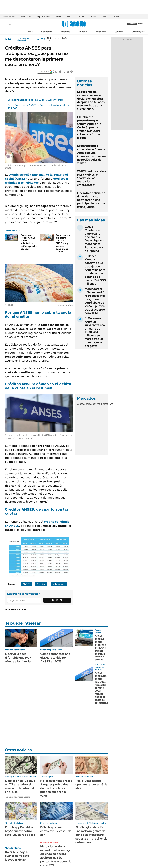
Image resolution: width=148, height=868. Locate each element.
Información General (24, 39)
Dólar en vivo (26, 17)
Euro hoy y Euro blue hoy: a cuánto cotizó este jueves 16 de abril (20, 831)
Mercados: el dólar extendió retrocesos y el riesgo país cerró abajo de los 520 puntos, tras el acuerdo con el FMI (95, 301)
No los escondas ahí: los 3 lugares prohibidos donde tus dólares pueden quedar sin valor (56, 788)
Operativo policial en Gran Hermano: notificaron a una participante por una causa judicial (91, 200)
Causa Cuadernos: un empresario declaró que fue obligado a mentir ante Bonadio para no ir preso (94, 239)
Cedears (109, 404)
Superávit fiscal (44, 17)
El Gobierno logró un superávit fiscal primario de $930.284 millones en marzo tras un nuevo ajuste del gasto (95, 332)
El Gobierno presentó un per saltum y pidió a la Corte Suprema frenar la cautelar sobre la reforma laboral (89, 127)
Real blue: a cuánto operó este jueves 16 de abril (91, 784)
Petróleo (118, 17)
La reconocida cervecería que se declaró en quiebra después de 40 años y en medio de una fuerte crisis (91, 100)
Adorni (59, 17)
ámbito (9, 39)
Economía (47, 32)
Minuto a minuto (50, 842)
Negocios (101, 32)
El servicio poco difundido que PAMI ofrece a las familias (19, 658)
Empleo (93, 17)
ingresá (141, 24)
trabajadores (59, 584)
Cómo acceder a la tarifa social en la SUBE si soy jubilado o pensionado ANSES (64, 243)
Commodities (99, 404)
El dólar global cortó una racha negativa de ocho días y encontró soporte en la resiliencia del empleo (91, 835)
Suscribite (57, 600)
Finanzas (65, 32)
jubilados (32, 183)
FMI (69, 17)
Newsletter (141, 31)
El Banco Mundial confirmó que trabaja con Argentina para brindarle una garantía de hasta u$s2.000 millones (95, 270)
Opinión (119, 32)
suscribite (132, 24)
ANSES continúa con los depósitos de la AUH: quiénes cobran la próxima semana (100, 648)
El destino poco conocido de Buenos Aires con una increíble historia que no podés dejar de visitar (91, 154)
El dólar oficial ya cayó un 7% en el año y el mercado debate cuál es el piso (20, 786)
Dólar (30, 32)
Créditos (41, 584)
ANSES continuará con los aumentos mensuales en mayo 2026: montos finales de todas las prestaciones (102, 688)
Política (83, 32)
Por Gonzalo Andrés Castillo (18, 797)
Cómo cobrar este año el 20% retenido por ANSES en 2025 (55, 658)
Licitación (80, 17)
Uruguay (136, 32)
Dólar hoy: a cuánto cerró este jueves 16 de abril (56, 831)
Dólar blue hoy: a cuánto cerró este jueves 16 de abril (17, 856)
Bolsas (89, 404)
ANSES (41, 39)
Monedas (81, 404)
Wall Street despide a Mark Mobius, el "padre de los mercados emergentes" (92, 178)
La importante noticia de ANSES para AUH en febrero (36, 100)
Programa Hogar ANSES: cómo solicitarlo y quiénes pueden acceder (29, 242)
